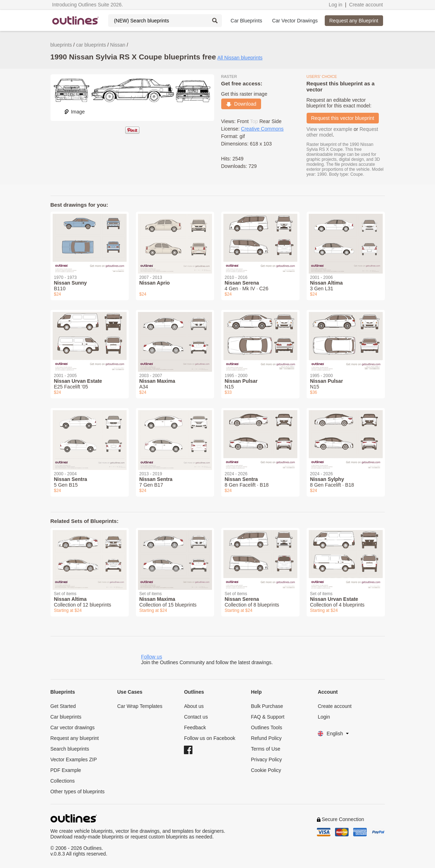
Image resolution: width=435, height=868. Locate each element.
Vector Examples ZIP (74, 759)
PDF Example (66, 770)
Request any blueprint (75, 738)
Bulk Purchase (267, 706)
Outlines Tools (266, 727)
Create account (366, 5)
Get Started (63, 706)
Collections (63, 781)
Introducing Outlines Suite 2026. (88, 5)
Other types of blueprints (78, 792)
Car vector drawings (73, 727)
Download (241, 104)
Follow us (152, 657)
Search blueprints (70, 749)
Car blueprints (66, 717)
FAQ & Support (267, 717)
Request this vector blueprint (343, 118)
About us (194, 706)
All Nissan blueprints (240, 58)
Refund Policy (266, 738)
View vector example (330, 129)
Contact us (196, 717)
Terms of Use (265, 749)
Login (324, 717)
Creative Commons (262, 129)
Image (74, 112)
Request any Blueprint (354, 21)
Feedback (195, 727)
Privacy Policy (266, 759)
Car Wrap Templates (140, 706)
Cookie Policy (266, 770)
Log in (335, 5)
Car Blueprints (246, 21)
